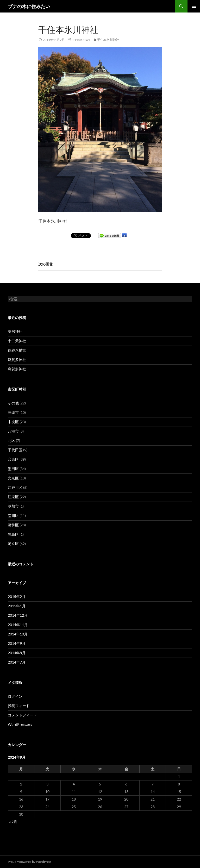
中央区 (13, 422)
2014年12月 (18, 615)
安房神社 (15, 331)
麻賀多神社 (17, 360)
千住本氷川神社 (108, 40)
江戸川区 (15, 487)
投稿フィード (19, 706)
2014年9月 (17, 643)
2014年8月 (17, 653)
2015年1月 (17, 606)
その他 (13, 403)
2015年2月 (17, 597)
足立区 (13, 544)
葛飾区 (13, 525)
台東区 (13, 459)
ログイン (15, 696)
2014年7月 (17, 662)
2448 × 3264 (81, 40)
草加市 (13, 506)
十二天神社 (17, 341)
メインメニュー (194, 6)
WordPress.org (20, 724)
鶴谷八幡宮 (17, 350)
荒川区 (13, 516)
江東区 (13, 497)
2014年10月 (18, 634)
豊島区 (13, 534)
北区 (11, 441)
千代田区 (15, 450)
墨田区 (13, 469)
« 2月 (13, 822)
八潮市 (13, 431)
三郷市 (13, 412)
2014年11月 (18, 625)
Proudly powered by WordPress (30, 862)
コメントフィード (22, 715)
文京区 (13, 478)
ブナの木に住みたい (29, 6)
